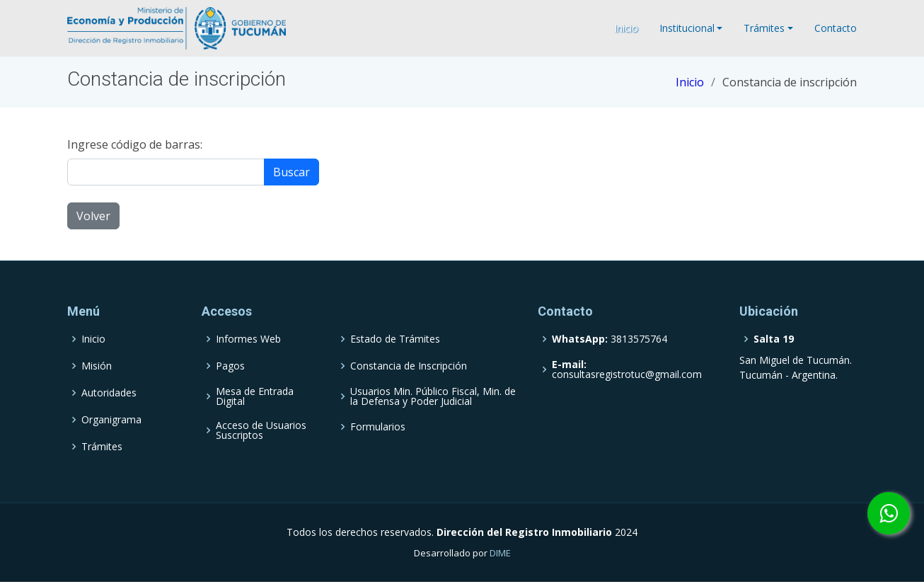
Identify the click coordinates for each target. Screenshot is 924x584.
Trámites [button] (764, 28)
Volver (93, 216)
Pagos (230, 366)
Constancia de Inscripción (409, 366)
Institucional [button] (687, 28)
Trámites (102, 447)
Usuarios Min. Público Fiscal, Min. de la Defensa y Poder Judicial (433, 396)
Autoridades (109, 393)
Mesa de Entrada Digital (255, 396)
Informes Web (248, 339)
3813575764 (610, 339)
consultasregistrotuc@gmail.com (627, 370)
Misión (97, 366)
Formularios (378, 427)
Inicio (626, 28)
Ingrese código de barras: (135, 144)
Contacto (836, 28)
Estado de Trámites (395, 339)
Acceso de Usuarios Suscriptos (261, 430)
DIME (500, 553)
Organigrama (111, 420)
